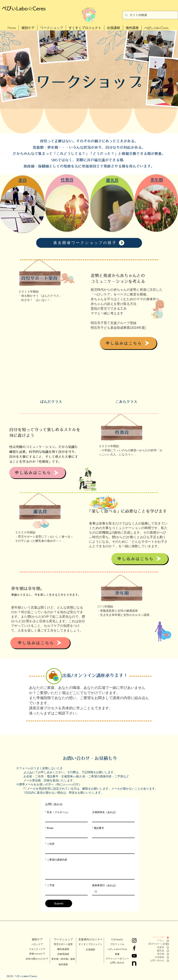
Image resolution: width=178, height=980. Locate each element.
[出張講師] (90, 950)
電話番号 (98, 828)
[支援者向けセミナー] (91, 939)
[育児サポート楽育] (63, 944)
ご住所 (50, 844)
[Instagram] (134, 940)
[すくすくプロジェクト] (90, 944)
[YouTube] (134, 956)
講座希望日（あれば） (105, 885)
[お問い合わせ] (117, 963)
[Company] (117, 939)
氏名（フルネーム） (57, 812)
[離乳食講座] (63, 949)
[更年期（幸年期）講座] (63, 959)
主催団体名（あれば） (105, 812)
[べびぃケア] (37, 944)
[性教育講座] (63, 954)
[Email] (65, 834)
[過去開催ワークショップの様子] (89, 243)
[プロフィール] (117, 944)
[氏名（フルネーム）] (65, 819)
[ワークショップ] (63, 939)
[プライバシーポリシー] (117, 959)
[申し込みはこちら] (128, 343)
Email (49, 828)
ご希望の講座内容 (56, 860)
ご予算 (50, 885)
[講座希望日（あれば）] (96, 892)
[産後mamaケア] (37, 954)
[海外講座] (63, 965)
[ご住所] (89, 850)
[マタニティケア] (37, 949)
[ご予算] (65, 892)
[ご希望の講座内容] (90, 871)
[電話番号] (112, 834)
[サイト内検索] (150, 15)
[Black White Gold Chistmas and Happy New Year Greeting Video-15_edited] (134, 963)
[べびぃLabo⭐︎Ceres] (117, 949)
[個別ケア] (37, 939)
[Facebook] (134, 948)
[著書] (117, 954)
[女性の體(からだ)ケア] (37, 959)
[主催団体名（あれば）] (112, 819)
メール (28, 772)
